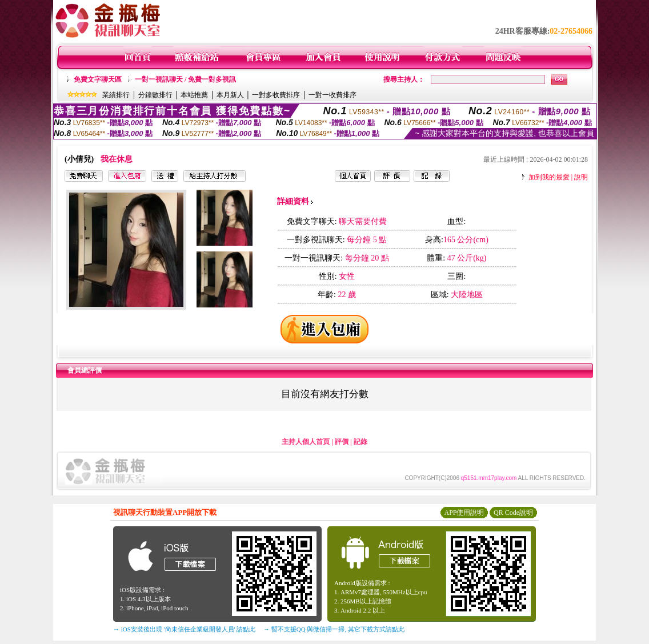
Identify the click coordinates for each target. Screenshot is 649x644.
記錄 (360, 442)
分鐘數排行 (155, 95)
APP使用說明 (464, 513)
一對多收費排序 (276, 95)
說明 (581, 177)
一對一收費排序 (332, 95)
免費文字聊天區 (98, 79)
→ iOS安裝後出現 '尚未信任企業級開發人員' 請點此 (184, 629)
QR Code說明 (513, 513)
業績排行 (116, 95)
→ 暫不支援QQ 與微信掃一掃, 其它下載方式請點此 (334, 629)
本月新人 (230, 95)
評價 (342, 442)
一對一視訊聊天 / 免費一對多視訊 (185, 79)
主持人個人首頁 (306, 442)
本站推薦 (194, 95)
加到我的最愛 (549, 177)
